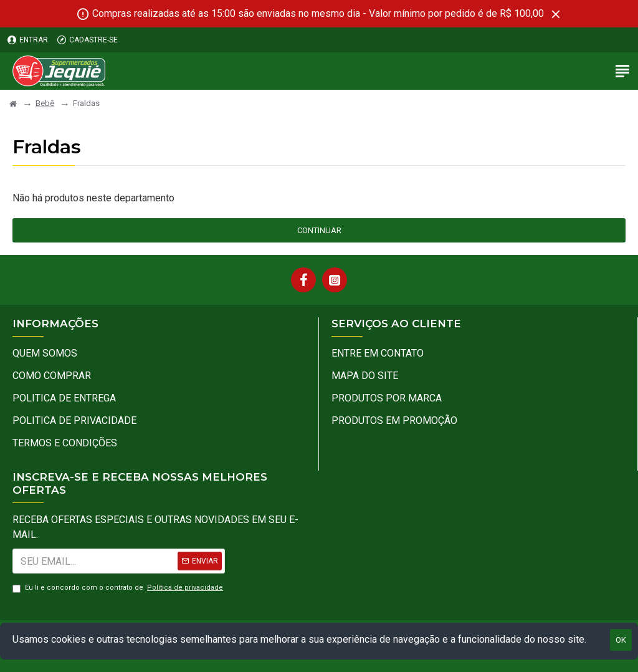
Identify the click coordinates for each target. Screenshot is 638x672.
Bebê (45, 103)
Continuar (319, 230)
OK (621, 640)
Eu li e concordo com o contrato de (119, 588)
